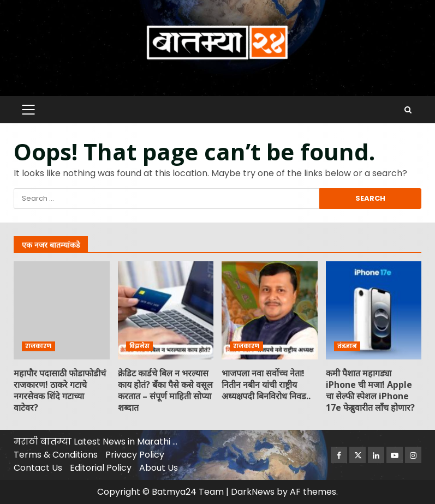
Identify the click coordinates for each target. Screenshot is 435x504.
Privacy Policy (135, 455)
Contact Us (38, 468)
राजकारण (38, 346)
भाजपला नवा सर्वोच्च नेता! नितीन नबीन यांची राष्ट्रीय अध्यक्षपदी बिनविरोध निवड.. (270, 310)
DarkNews (253, 492)
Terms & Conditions (56, 455)
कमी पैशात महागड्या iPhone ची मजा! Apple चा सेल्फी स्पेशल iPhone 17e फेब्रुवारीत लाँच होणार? (374, 310)
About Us (159, 468)
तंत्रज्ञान (347, 346)
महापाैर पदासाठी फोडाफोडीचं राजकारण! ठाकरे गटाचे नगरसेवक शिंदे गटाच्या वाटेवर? (62, 310)
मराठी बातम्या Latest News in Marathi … (96, 442)
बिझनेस (139, 346)
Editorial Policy (101, 468)
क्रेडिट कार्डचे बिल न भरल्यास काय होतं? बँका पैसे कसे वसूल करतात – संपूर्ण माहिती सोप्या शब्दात (166, 310)
